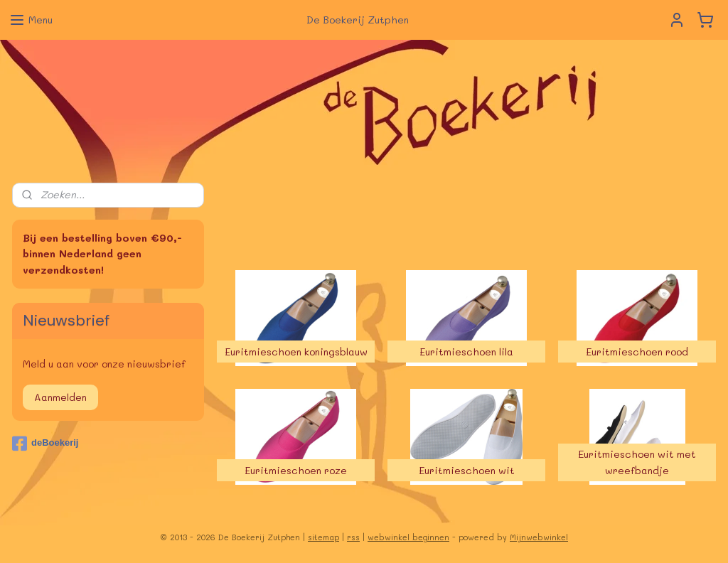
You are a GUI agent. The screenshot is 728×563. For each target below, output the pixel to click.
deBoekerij (45, 444)
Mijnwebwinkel (539, 537)
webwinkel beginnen (408, 537)
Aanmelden (60, 397)
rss (353, 537)
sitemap (323, 537)
